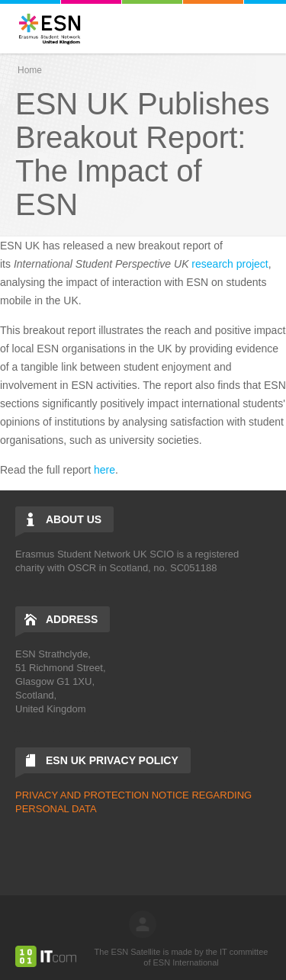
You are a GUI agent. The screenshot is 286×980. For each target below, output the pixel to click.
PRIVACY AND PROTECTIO (79, 795)
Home (30, 70)
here (104, 470)
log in (143, 924)
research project (230, 264)
